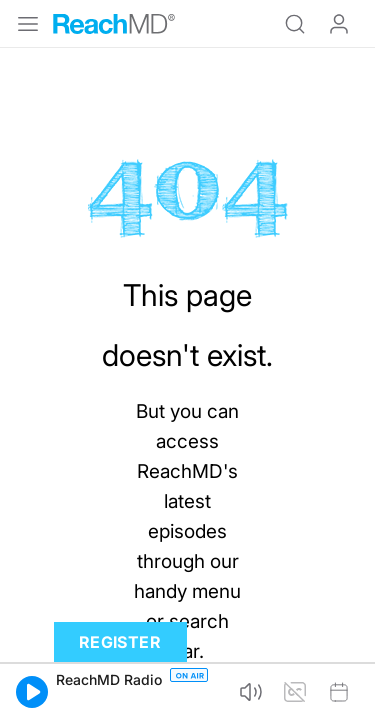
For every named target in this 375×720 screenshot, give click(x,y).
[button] (32, 692)
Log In (339, 24)
